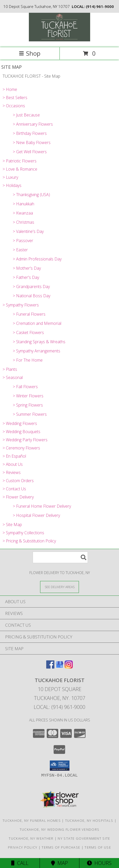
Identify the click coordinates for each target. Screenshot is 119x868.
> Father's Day (26, 277)
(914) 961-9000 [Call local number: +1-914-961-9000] (100, 6)
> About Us (13, 464)
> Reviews (12, 472)
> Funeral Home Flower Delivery (42, 506)
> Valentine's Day (28, 231)
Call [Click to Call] (20, 863)
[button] (60, 766)
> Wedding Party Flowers (25, 440)
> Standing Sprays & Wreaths (39, 342)
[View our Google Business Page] (59, 667)
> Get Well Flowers (30, 152)
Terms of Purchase (61, 847)
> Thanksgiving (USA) (31, 195)
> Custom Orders (18, 481)
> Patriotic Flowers (20, 161)
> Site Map (12, 525)
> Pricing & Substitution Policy (29, 541)
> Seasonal (13, 377)
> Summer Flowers (30, 414)
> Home (10, 89)
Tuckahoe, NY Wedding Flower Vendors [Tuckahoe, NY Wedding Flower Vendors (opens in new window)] (60, 829)
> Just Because (26, 115)
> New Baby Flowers (32, 142)
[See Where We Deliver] (59, 587)
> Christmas (23, 222)
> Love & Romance (20, 169)
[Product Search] (60, 557)
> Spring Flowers (28, 405)
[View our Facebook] (50, 667)
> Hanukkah (23, 204)
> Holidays (12, 185)
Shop (30, 53)
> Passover (23, 241)
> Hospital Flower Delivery (36, 515)
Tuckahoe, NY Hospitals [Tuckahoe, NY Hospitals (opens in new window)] (89, 821)
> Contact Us (14, 489)
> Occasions (14, 106)
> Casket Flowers (28, 332)
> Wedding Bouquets (21, 432)
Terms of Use (98, 847)
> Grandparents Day (31, 287)
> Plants (10, 369)
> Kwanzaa (23, 213)
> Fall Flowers (25, 387)
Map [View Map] (59, 863)
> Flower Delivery (18, 497)
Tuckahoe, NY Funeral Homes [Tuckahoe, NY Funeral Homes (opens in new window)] (32, 821)
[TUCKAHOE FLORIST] (59, 40)
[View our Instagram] (69, 667)
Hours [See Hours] (99, 863)
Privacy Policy (23, 847)
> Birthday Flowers (30, 133)
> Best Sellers (15, 98)
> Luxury (10, 177)
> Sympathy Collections (23, 533)
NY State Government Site (84, 838)
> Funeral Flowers (29, 314)
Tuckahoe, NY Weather (31, 838)
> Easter (20, 250)
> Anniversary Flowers (33, 124)
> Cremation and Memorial (37, 323)
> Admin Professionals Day (37, 259)
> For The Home (28, 360)
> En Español (14, 456)
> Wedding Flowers (20, 423)
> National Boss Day (32, 296)
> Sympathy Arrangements (37, 351)
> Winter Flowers (28, 396)
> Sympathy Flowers (21, 305)
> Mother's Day (27, 268)
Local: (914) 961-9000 (59, 707)
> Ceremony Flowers (21, 448)
